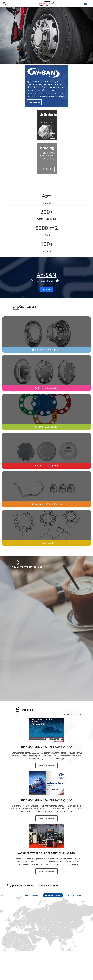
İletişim (46, 290)
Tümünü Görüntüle (72, 714)
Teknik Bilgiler (47, 543)
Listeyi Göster (75, 895)
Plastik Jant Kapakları (48, 466)
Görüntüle (47, 169)
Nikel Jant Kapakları (48, 388)
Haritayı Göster (53, 895)
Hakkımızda (34, 102)
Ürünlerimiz (47, 115)
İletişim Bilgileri (31, 895)
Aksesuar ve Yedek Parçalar (49, 504)
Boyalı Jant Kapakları (48, 427)
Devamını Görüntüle (46, 765)
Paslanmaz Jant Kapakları (48, 349)
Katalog (47, 148)
